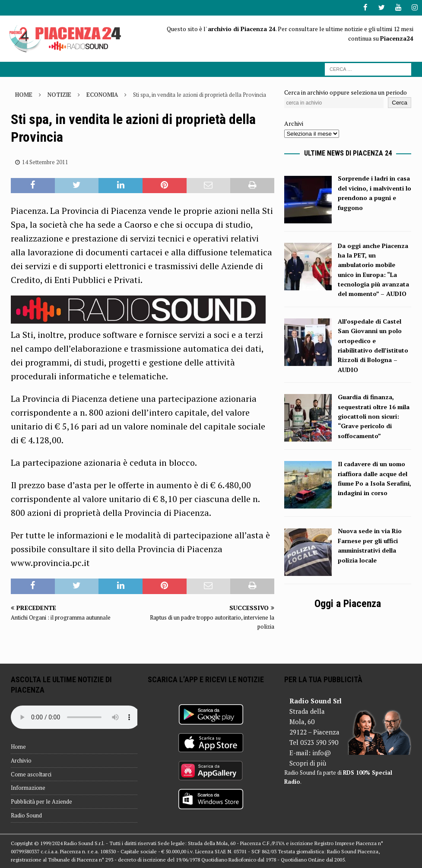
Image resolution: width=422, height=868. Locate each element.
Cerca (400, 103)
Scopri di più (308, 763)
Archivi (294, 123)
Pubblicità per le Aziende (41, 801)
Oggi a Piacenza (348, 604)
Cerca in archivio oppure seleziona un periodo (346, 92)
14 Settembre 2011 (45, 162)
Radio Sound (26, 815)
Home (18, 746)
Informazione (28, 788)
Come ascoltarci (31, 774)
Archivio (21, 760)
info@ (322, 752)
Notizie (59, 94)
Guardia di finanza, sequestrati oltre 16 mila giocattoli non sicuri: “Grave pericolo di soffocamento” (374, 416)
